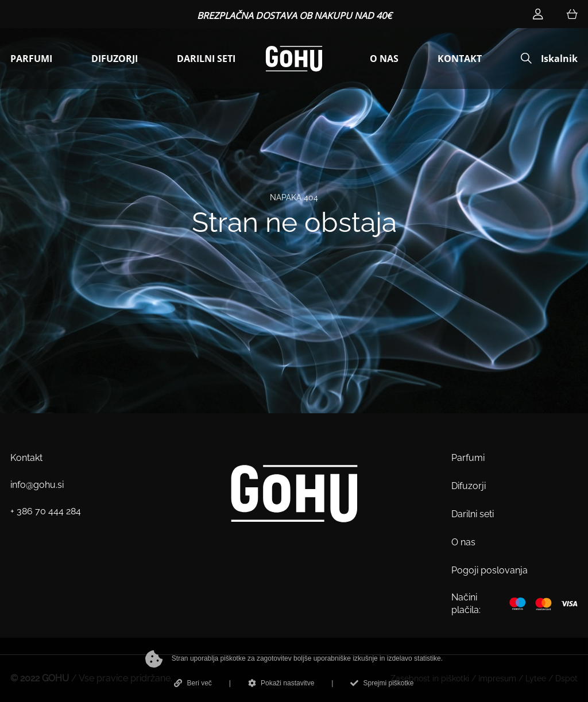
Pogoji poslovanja (490, 570)
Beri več (193, 683)
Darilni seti (473, 514)
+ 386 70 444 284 (46, 511)
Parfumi (468, 458)
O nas (463, 542)
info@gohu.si (37, 485)
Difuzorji (469, 486)
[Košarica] (572, 14)
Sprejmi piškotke (382, 683)
